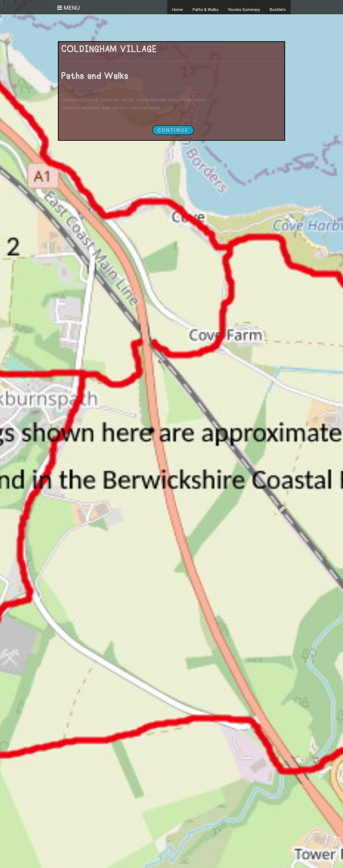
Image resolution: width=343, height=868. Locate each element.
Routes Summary (244, 9)
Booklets (278, 9)
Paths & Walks (206, 9)
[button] (56, 8)
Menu (71, 8)
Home (177, 9)
